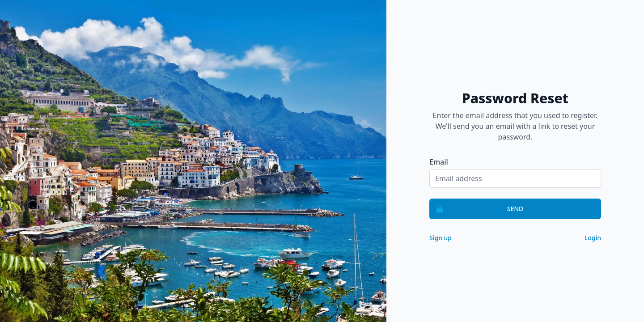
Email (439, 162)
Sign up (441, 238)
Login (593, 238)
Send (477, 209)
